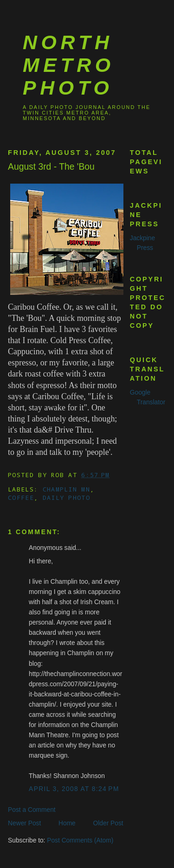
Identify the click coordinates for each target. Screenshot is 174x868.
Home (67, 823)
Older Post (108, 823)
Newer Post (24, 823)
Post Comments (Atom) (80, 840)
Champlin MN (66, 489)
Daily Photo (66, 498)
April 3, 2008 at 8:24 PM (74, 789)
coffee (21, 498)
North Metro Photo (69, 65)
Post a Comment (32, 810)
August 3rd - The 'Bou (51, 167)
